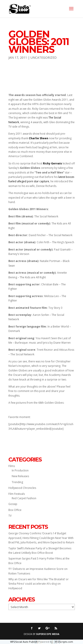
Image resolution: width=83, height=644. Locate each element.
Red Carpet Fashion (24, 498)
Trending (17, 482)
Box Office (15, 510)
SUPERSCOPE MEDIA (48, 634)
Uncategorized (44, 57)
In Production (20, 470)
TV (10, 516)
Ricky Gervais (52, 163)
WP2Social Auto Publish (24, 642)
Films (12, 466)
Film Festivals (17, 494)
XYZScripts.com (64, 642)
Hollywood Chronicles (22, 488)
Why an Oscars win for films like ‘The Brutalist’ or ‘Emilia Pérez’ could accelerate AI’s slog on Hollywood (39, 584)
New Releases (20, 476)
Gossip (13, 504)
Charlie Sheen (39, 138)
